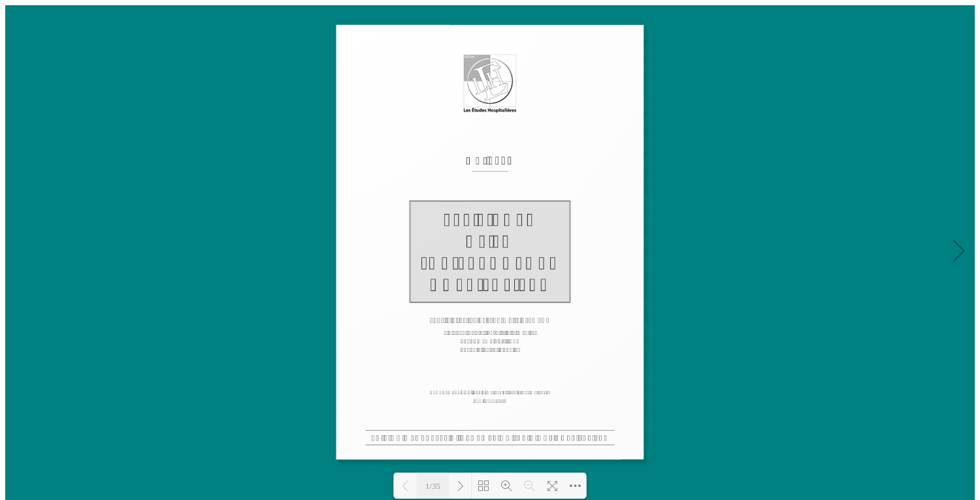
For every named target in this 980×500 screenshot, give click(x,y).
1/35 (433, 486)
